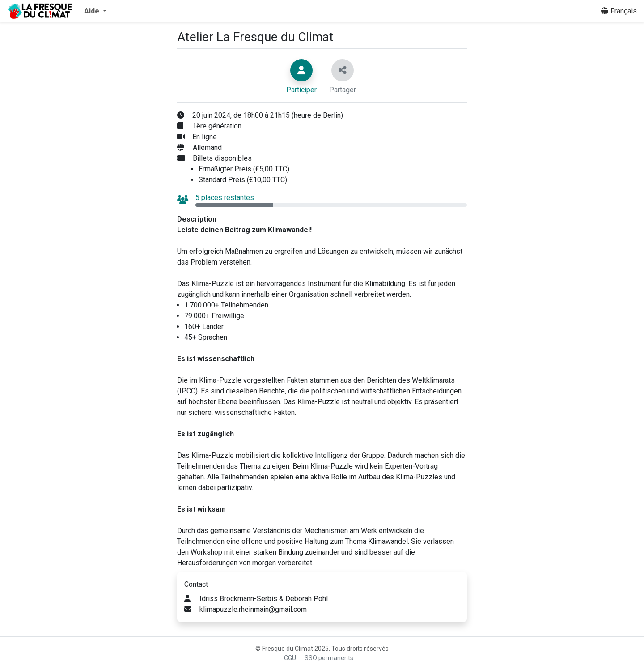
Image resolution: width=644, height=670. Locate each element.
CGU (290, 658)
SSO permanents (329, 658)
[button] (95, 11)
